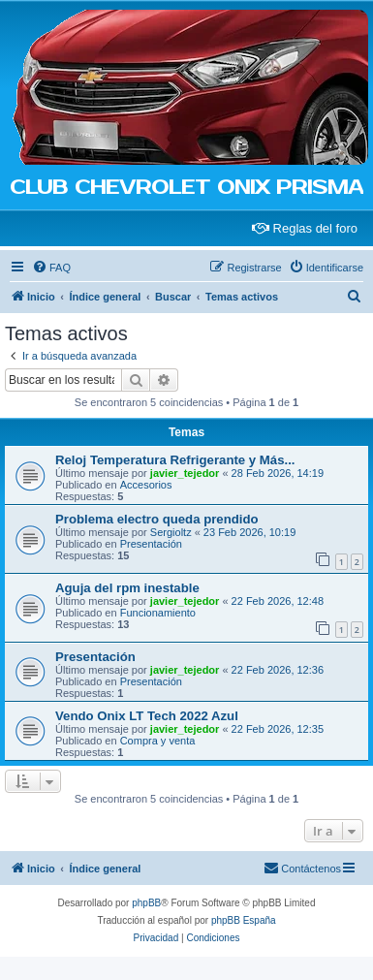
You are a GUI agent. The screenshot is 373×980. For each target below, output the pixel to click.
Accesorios (146, 485)
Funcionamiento (158, 613)
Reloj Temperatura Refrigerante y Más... (175, 460)
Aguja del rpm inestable (127, 588)
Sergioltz (171, 532)
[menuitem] (51, 268)
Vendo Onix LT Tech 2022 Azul (147, 716)
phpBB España (244, 920)
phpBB (146, 903)
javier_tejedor (185, 473)
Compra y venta (158, 741)
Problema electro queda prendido (157, 519)
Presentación (151, 544)
